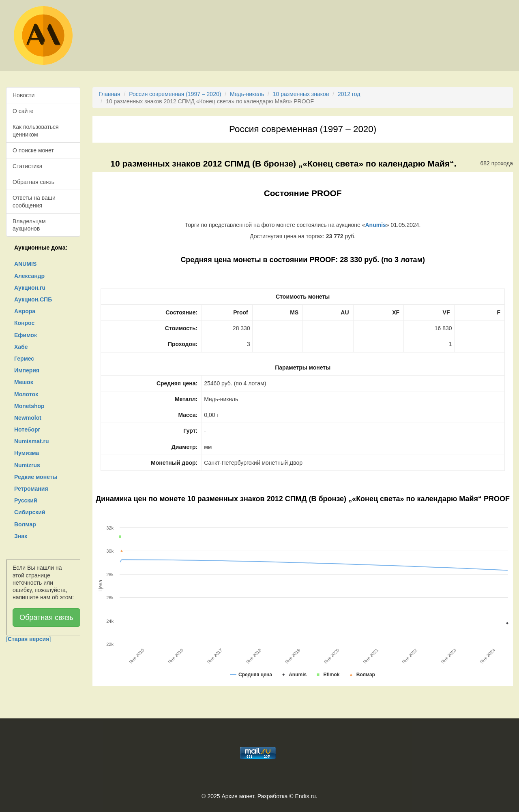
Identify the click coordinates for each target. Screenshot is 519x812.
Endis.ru (305, 796)
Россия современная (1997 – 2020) (175, 94)
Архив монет (238, 796)
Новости (24, 95)
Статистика (28, 166)
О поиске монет (33, 150)
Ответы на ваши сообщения (34, 201)
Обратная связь (33, 182)
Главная (109, 94)
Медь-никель (247, 94)
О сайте (23, 111)
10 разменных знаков (301, 94)
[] (28, 639)
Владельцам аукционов (29, 225)
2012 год (349, 94)
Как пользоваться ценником (36, 130)
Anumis (375, 225)
